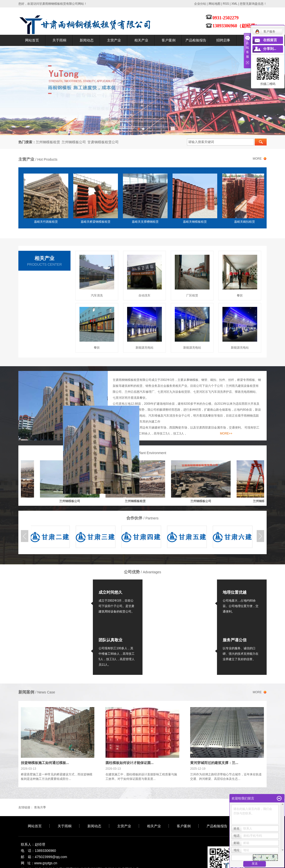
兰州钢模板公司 (74, 142)
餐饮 (240, 295)
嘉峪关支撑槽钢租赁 (146, 222)
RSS (226, 4)
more (257, 159)
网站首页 (32, 40)
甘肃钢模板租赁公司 (103, 142)
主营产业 (114, 40)
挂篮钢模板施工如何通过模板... (45, 763)
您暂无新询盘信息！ (253, 4)
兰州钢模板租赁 (48, 142)
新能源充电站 (144, 348)
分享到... (270, 49)
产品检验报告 (196, 40)
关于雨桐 (59, 40)
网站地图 (214, 4)
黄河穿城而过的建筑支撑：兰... (214, 763)
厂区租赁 (192, 295)
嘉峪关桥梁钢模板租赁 (97, 222)
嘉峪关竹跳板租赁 (47, 222)
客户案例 (169, 40)
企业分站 (200, 4)
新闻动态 (87, 40)
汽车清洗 (97, 295)
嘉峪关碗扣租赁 (246, 222)
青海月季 (40, 807)
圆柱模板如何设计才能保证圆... (130, 763)
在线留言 (270, 40)
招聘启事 (223, 40)
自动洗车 (144, 295)
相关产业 (141, 40)
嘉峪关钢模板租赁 (196, 222)
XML (234, 4)
